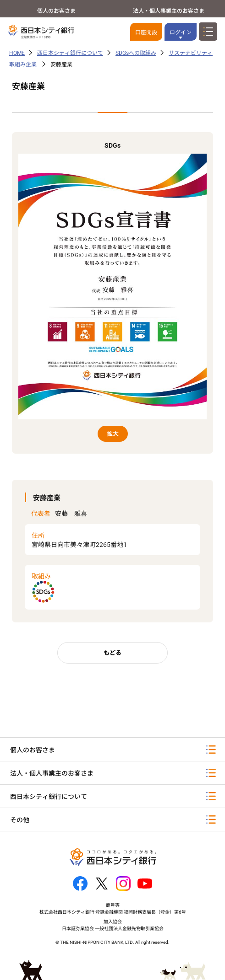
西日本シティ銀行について (70, 53)
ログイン (181, 32)
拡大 (113, 434)
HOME (17, 53)
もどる (112, 653)
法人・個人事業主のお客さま (169, 11)
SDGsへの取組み (136, 53)
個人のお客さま (56, 11)
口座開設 (146, 32)
